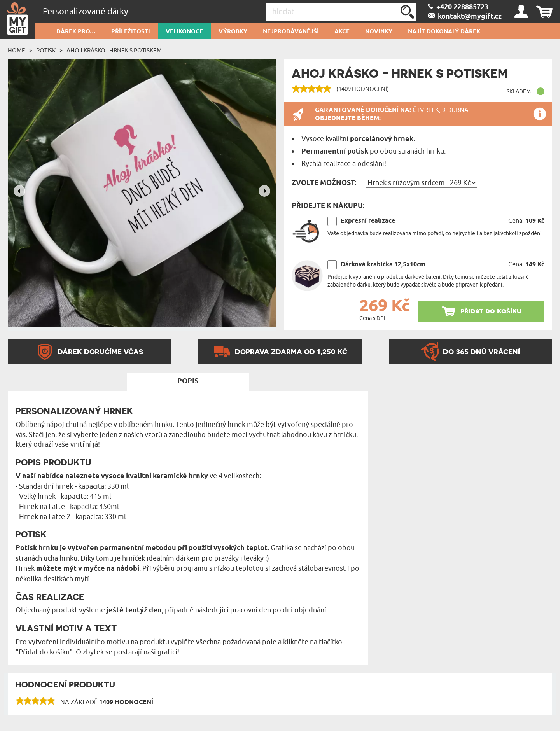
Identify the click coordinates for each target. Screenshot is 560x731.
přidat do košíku (491, 311)
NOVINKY (379, 32)
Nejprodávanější (291, 32)
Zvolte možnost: (324, 183)
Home (17, 51)
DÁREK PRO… (76, 32)
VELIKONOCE (184, 32)
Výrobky (233, 32)
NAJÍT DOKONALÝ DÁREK (444, 32)
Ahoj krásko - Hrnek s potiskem (114, 51)
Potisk (46, 51)
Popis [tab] (188, 381)
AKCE (342, 32)
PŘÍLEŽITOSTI (131, 32)
